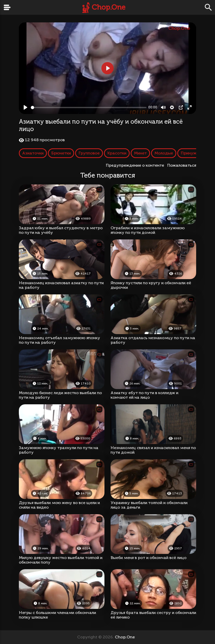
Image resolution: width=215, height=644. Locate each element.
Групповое (89, 153)
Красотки (117, 153)
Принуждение (194, 153)
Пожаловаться (182, 165)
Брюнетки (61, 153)
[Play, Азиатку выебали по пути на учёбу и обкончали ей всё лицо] (25, 107)
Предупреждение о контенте (136, 165)
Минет (140, 153)
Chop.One (109, 7)
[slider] (89, 108)
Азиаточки (33, 153)
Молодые (164, 153)
